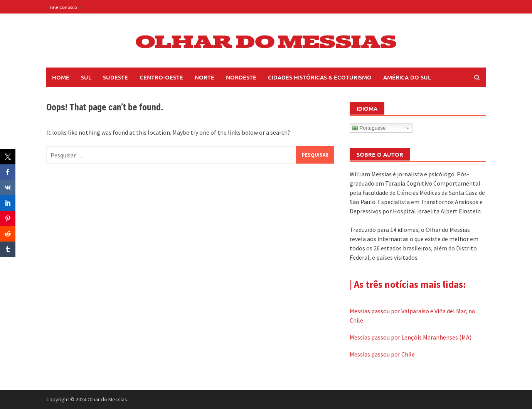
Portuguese (369, 128)
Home (61, 77)
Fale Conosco (64, 7)
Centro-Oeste (161, 77)
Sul (86, 77)
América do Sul (407, 77)
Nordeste (241, 77)
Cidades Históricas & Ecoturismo (320, 77)
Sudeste (115, 77)
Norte (205, 77)
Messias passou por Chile (382, 354)
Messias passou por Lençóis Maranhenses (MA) (411, 337)
